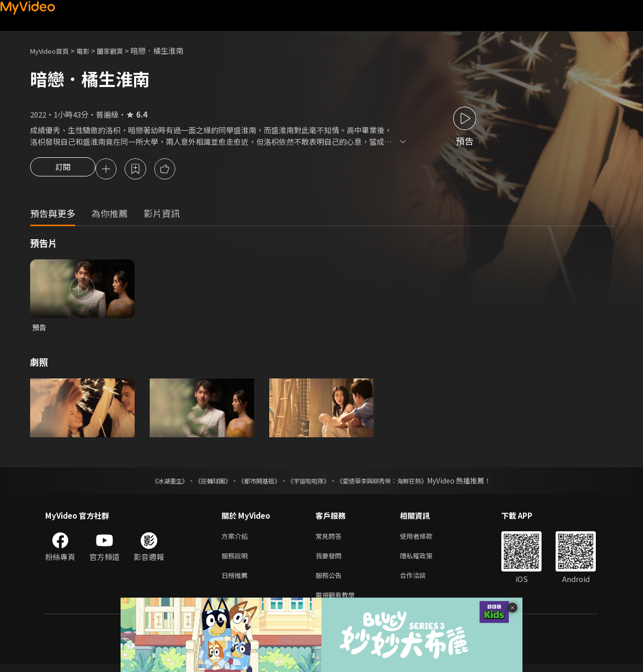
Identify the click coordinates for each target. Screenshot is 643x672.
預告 (40, 329)
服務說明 (237, 560)
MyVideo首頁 (53, 51)
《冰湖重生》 (152, 483)
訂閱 (63, 170)
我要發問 (331, 560)
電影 (91, 51)
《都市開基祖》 (254, 483)
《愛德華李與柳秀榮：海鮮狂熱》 (395, 483)
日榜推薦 (237, 581)
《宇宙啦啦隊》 (310, 483)
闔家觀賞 (121, 51)
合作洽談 (421, 581)
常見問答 (331, 539)
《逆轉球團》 (201, 483)
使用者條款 (425, 539)
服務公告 (331, 581)
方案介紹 (237, 539)
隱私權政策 (425, 560)
